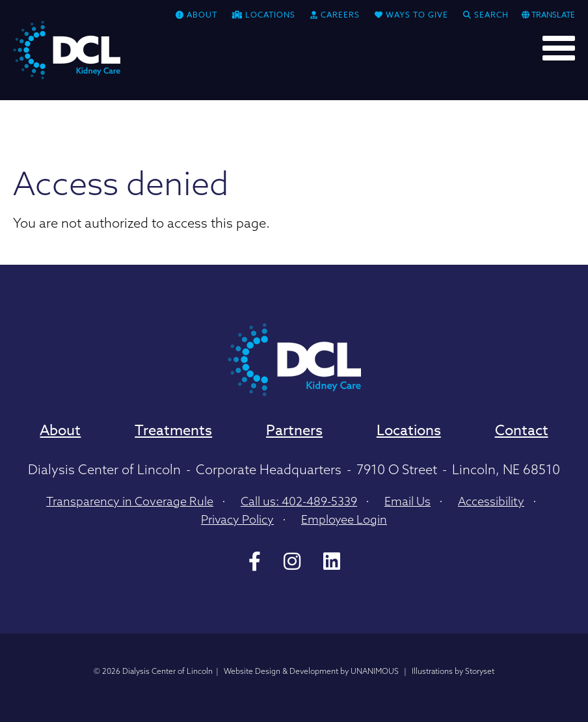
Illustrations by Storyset (453, 671)
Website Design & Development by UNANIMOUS (311, 671)
